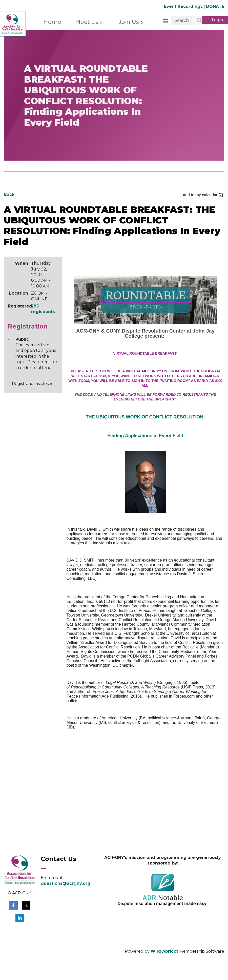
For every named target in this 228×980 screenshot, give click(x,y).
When (22, 263)
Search (197, 21)
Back (9, 194)
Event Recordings (183, 6)
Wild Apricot (164, 951)
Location (19, 293)
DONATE (215, 6)
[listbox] (203, 195)
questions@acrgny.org (66, 883)
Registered (18, 306)
